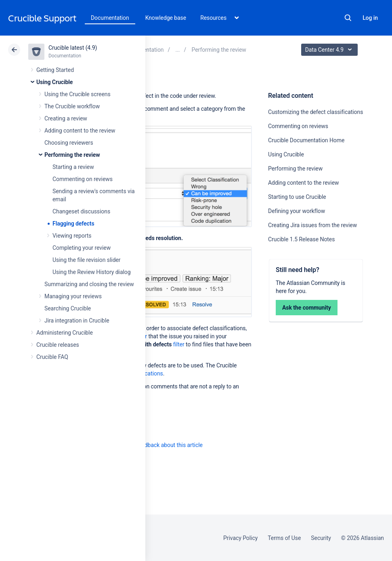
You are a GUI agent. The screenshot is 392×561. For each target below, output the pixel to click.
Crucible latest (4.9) (73, 48)
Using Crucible (55, 82)
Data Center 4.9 (330, 50)
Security (321, 538)
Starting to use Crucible (297, 197)
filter (179, 344)
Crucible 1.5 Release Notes (301, 239)
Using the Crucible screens (78, 94)
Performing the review (72, 155)
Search (348, 18)
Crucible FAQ (52, 357)
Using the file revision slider (86, 260)
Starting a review (73, 167)
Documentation (110, 18)
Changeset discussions (81, 211)
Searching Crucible (68, 308)
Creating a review (66, 118)
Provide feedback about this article (160, 445)
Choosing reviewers (69, 143)
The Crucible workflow (72, 106)
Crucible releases (58, 345)
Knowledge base (166, 18)
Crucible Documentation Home (306, 140)
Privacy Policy (240, 538)
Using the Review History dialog (92, 272)
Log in (370, 18)
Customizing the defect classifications (315, 112)
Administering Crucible (65, 333)
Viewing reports (72, 236)
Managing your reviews (73, 296)
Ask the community (307, 308)
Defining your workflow (297, 211)
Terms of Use (284, 538)
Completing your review (82, 248)
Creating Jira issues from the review (312, 225)
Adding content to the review (80, 131)
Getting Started (55, 70)
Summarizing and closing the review (89, 284)
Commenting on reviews (83, 179)
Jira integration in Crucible (77, 321)
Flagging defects (73, 224)
